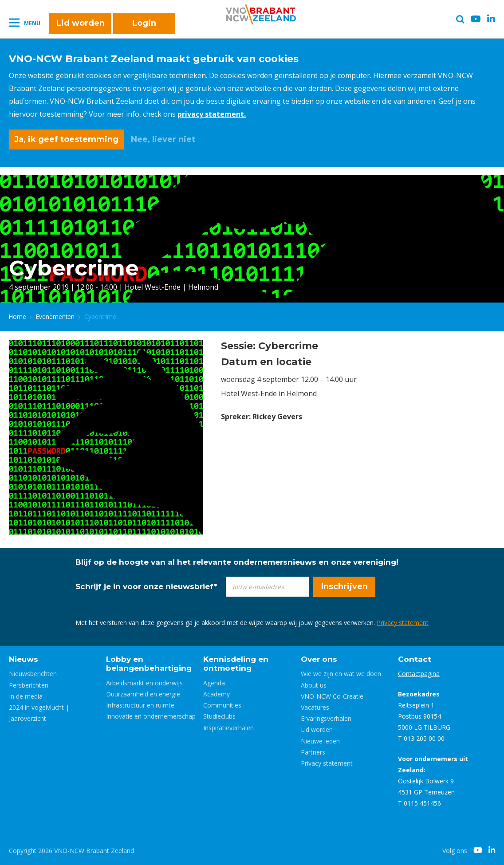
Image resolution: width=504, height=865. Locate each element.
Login (144, 23)
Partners (313, 752)
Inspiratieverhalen (228, 728)
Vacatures (315, 707)
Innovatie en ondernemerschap (151, 716)
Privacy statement (403, 623)
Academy (217, 694)
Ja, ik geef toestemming (66, 139)
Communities (222, 705)
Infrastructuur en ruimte (140, 705)
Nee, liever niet (163, 139)
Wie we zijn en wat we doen (341, 674)
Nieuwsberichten (33, 674)
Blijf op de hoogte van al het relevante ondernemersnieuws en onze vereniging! (237, 562)
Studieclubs (219, 716)
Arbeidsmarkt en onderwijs (144, 683)
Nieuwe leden (320, 741)
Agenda (214, 683)
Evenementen (55, 317)
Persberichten (29, 685)
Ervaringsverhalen (326, 718)
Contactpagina (419, 674)
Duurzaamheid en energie (143, 694)
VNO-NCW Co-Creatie (332, 696)
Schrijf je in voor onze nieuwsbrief (146, 586)
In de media (26, 696)
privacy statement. (212, 114)
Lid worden (81, 23)
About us (314, 685)
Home (18, 317)
